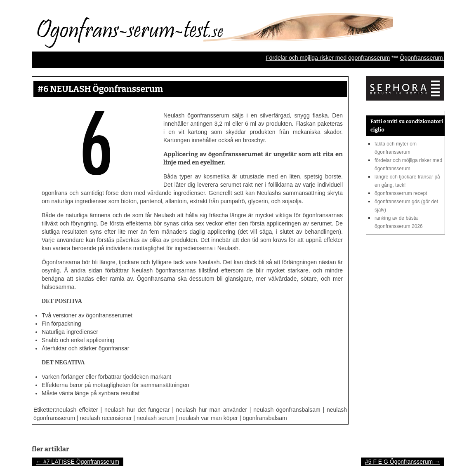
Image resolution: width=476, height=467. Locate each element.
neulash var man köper (208, 418)
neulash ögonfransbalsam (287, 410)
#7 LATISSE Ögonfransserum (78, 462)
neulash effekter (77, 410)
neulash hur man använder (212, 410)
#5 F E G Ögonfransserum (403, 462)
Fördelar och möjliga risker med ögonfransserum (333, 58)
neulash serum (156, 418)
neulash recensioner (106, 418)
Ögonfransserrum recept (401, 193)
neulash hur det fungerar (137, 410)
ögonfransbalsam (265, 418)
